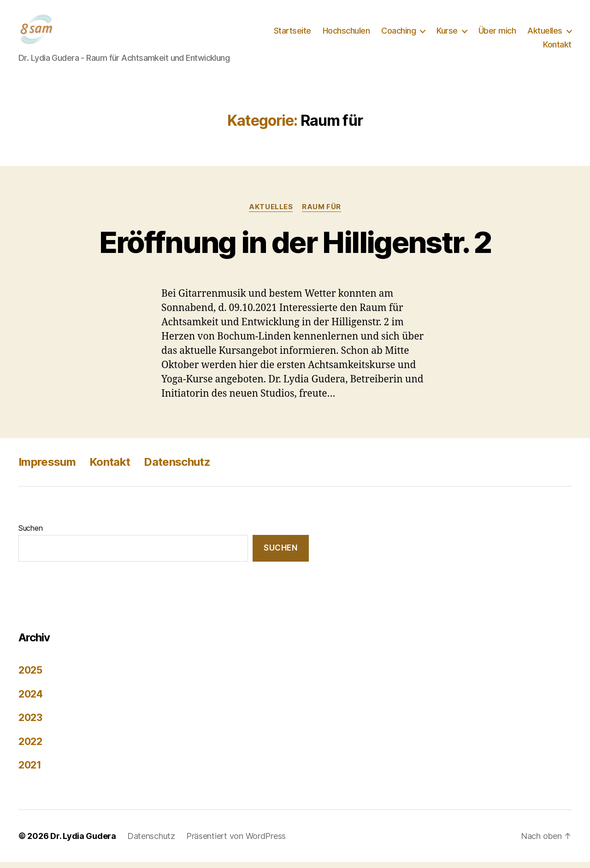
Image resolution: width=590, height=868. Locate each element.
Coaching (398, 34)
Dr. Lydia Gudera (83, 842)
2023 (30, 724)
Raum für (321, 213)
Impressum (47, 468)
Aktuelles (545, 34)
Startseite (292, 34)
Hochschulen (346, 34)
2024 (31, 700)
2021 (30, 771)
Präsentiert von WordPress (236, 842)
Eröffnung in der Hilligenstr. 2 (295, 248)
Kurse (447, 34)
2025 (30, 677)
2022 (30, 748)
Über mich (497, 34)
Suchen (30, 534)
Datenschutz (177, 468)
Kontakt (557, 48)
